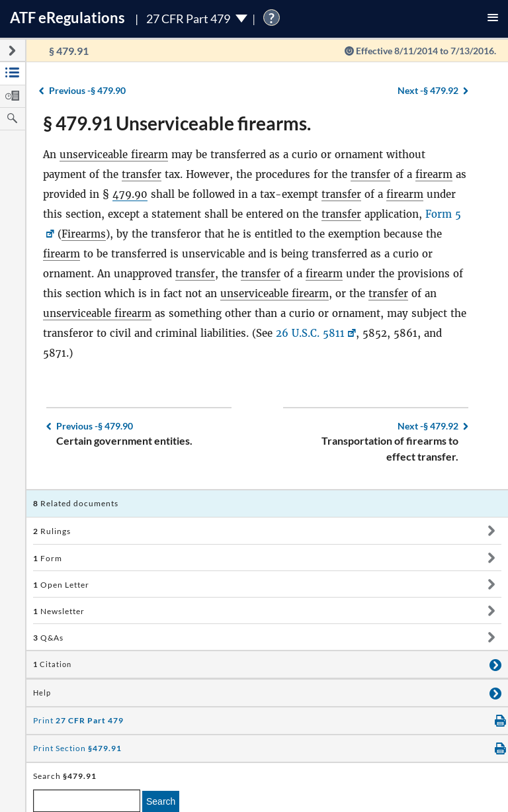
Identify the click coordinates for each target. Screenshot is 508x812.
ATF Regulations (67, 18)
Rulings (52, 531)
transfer (142, 174)
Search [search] (161, 801)
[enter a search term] (87, 801)
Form (48, 558)
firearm (434, 174)
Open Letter (61, 585)
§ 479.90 (87, 90)
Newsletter (59, 611)
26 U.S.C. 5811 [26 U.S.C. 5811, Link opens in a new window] (310, 333)
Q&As (48, 638)
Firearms (84, 234)
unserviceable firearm (114, 155)
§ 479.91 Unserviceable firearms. (177, 123)
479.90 (130, 194)
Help (42, 693)
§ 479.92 (428, 90)
